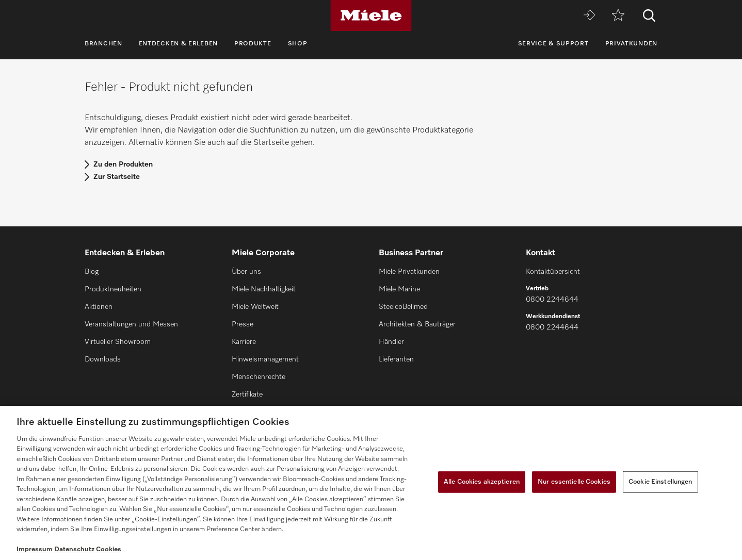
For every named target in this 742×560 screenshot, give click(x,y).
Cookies (109, 549)
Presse (243, 324)
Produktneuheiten (113, 289)
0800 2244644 (552, 300)
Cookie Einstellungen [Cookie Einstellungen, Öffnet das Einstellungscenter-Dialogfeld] (660, 482)
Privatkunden (631, 44)
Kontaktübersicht (553, 272)
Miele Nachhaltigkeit (264, 289)
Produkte (253, 44)
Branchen (103, 44)
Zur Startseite (117, 177)
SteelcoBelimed (403, 307)
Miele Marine (399, 289)
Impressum (35, 549)
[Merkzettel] (618, 16)
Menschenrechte (259, 377)
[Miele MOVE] (589, 16)
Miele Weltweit (255, 307)
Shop (298, 44)
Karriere (244, 342)
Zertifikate (247, 394)
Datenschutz (74, 549)
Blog (92, 272)
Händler (391, 342)
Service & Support (553, 44)
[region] (371, 483)
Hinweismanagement (265, 359)
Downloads (103, 359)
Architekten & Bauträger (417, 324)
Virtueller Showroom (118, 342)
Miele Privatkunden (409, 272)
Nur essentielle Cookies (574, 482)
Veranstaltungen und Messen (131, 324)
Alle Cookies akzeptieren (482, 482)
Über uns (246, 272)
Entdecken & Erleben (178, 44)
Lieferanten (396, 359)
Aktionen (99, 307)
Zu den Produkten (123, 164)
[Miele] (371, 15)
